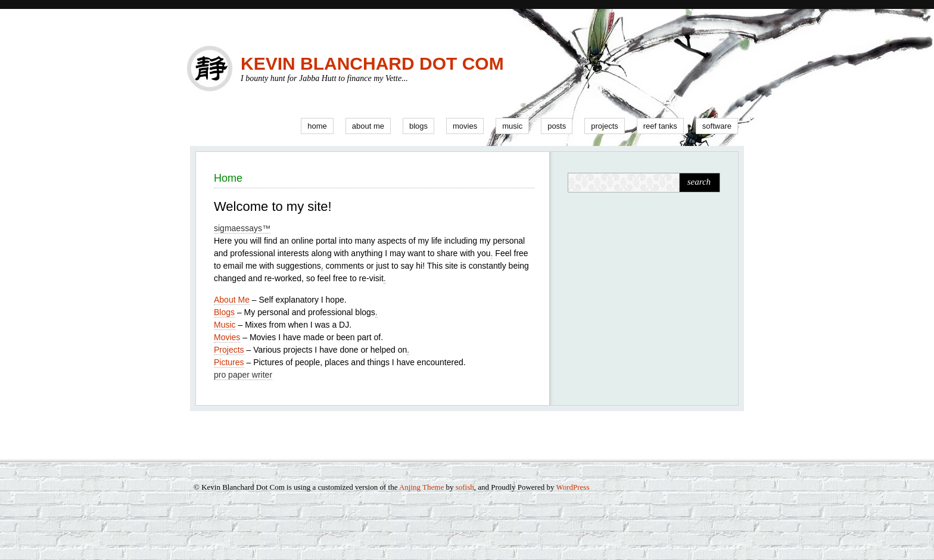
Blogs (418, 126)
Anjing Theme (421, 487)
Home (317, 126)
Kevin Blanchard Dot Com (372, 63)
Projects (605, 126)
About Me (368, 126)
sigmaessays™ (242, 228)
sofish (465, 487)
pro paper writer (243, 375)
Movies (465, 126)
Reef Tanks (660, 126)
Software (717, 126)
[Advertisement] (642, 286)
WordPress (572, 487)
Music (512, 126)
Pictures (229, 362)
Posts (557, 126)
